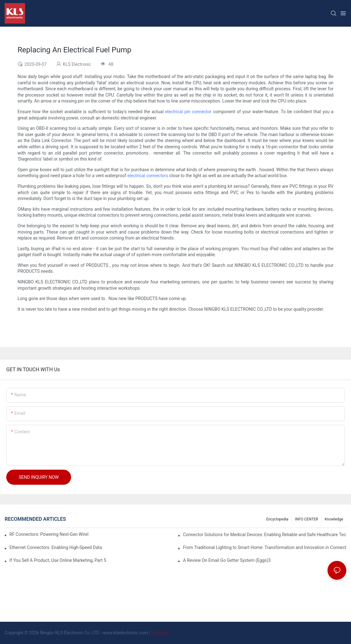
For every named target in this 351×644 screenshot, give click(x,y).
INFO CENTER (307, 519)
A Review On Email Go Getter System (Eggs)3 (227, 560)
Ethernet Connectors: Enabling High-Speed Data (56, 547)
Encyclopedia (277, 519)
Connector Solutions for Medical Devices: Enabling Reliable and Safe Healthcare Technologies (265, 535)
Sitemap (160, 633)
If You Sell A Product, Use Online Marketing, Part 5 (58, 560)
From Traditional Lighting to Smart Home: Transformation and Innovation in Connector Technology (265, 547)
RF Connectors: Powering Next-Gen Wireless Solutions (49, 534)
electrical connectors (148, 176)
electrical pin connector (188, 112)
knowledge (334, 519)
